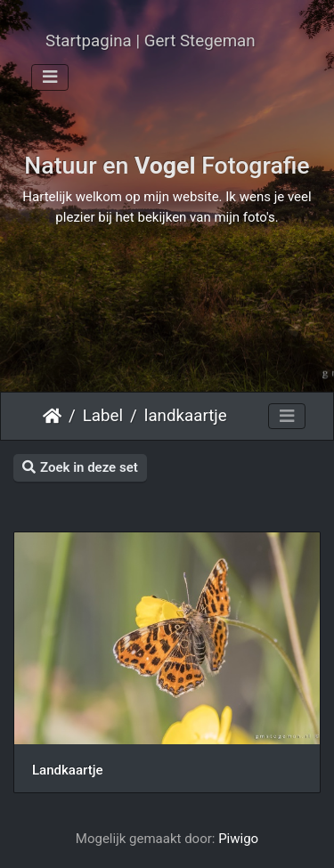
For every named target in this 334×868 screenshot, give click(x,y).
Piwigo (238, 839)
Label (103, 416)
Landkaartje (67, 770)
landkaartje (186, 416)
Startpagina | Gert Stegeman (151, 41)
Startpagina (52, 416)
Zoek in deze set (80, 467)
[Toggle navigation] (50, 77)
